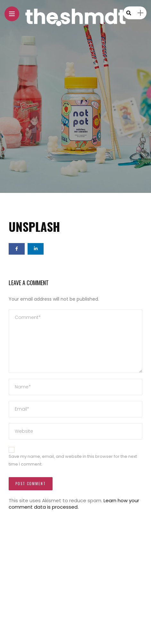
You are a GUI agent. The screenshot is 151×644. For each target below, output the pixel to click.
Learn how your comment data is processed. (74, 504)
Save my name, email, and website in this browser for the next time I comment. (73, 460)
